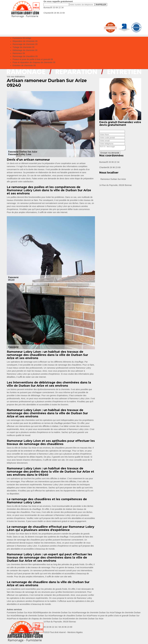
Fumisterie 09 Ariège (22, 38)
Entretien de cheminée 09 (24, 65)
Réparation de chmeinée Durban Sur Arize (57, 613)
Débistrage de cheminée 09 (25, 50)
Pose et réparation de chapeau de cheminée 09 (34, 62)
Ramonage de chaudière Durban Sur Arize (72, 616)
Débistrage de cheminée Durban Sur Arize (34, 616)
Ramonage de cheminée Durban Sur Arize (95, 613)
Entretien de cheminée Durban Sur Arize (85, 619)
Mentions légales (75, 632)
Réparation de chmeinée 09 (25, 41)
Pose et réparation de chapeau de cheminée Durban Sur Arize (39, 619)
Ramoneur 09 (19, 53)
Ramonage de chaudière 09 (25, 56)
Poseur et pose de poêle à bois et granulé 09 (33, 59)
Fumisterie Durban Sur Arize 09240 (23, 613)
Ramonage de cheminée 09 (25, 44)
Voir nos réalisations (16, 77)
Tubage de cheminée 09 (23, 47)
